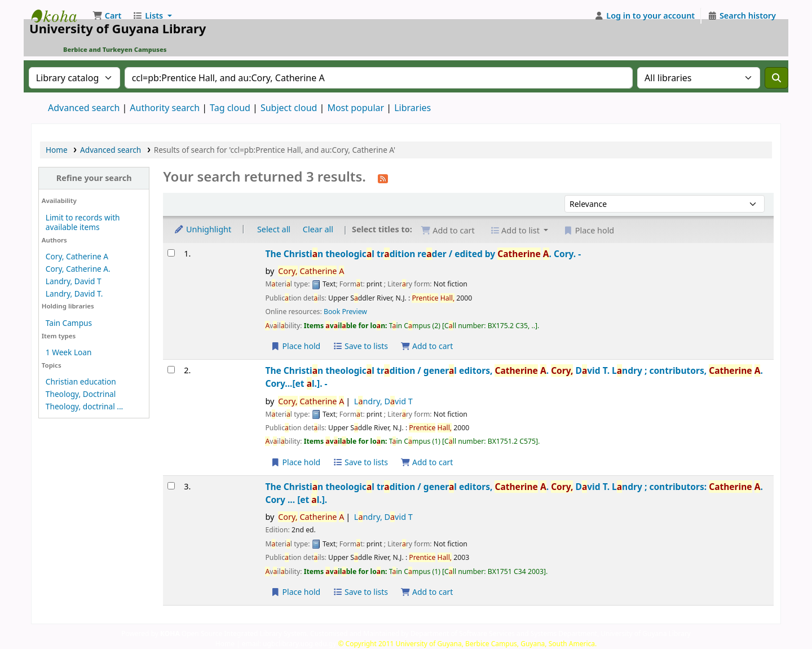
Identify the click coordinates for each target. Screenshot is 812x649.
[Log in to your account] (645, 16)
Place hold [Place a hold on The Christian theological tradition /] (295, 462)
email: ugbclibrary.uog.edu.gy (289, 644)
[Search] (776, 78)
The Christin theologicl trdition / (514, 377)
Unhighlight (202, 229)
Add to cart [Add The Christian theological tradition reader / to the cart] (427, 346)
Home (57, 150)
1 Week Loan (69, 352)
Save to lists (360, 346)
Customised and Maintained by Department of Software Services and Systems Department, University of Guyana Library (500, 633)
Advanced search (84, 108)
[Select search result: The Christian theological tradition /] (171, 370)
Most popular (356, 108)
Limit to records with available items (83, 222)
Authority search (165, 108)
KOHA (170, 633)
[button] (107, 16)
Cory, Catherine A (77, 256)
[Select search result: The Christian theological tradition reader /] (171, 253)
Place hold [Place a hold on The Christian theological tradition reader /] (295, 346)
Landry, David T (74, 281)
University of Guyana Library (60, 16)
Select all (274, 229)
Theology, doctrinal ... (84, 406)
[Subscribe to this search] (383, 178)
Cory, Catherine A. (78, 269)
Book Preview (345, 312)
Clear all (318, 229)
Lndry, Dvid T (383, 401)
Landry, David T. (74, 293)
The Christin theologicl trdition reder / (423, 254)
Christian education (81, 381)
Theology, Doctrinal (81, 394)
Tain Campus (69, 323)
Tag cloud (230, 108)
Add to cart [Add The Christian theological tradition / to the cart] (427, 462)
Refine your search (94, 178)
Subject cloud (289, 108)
